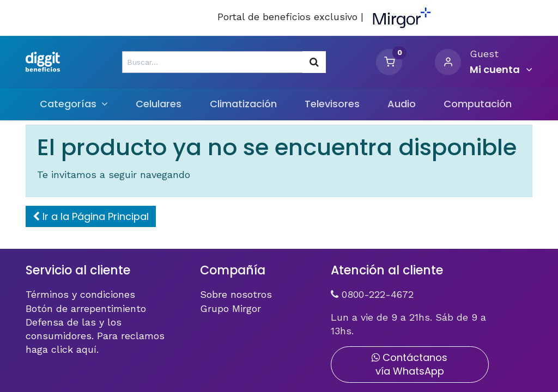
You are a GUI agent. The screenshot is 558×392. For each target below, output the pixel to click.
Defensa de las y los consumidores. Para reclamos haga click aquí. (95, 336)
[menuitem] (159, 104)
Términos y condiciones (80, 294)
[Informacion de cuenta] (501, 70)
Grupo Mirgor (231, 308)
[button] (91, 216)
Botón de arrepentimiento (86, 308)
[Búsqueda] (314, 62)
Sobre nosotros (236, 294)
